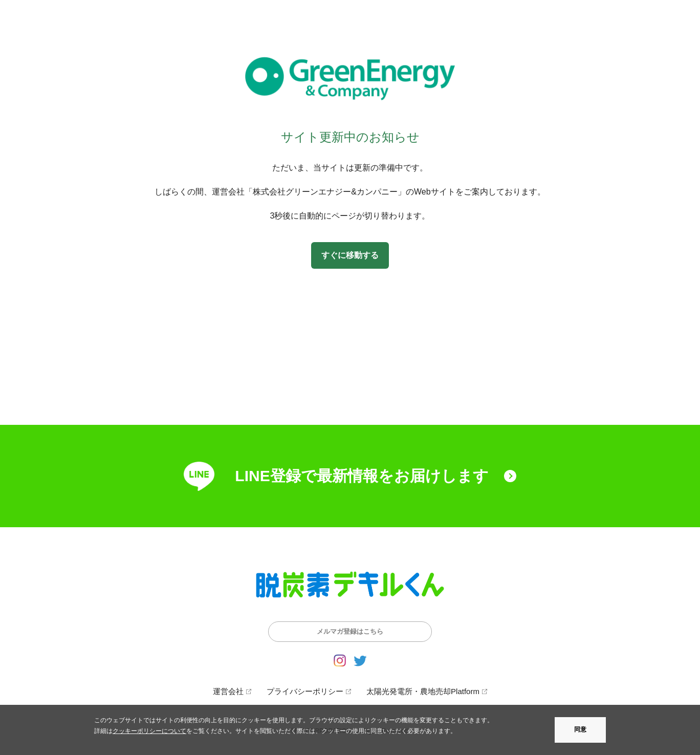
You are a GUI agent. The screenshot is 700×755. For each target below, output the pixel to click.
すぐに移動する (350, 255)
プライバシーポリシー (305, 691)
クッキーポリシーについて (149, 731)
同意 (580, 729)
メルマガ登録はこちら (350, 631)
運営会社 (228, 691)
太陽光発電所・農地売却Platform (423, 691)
